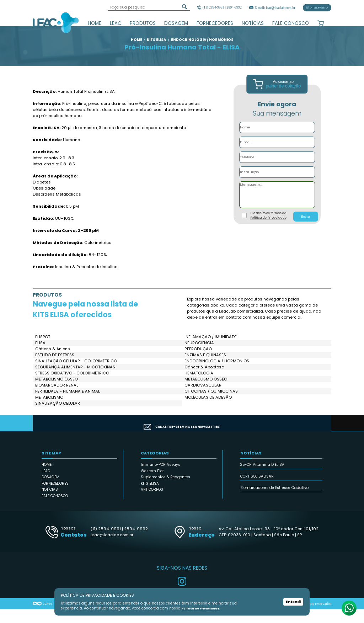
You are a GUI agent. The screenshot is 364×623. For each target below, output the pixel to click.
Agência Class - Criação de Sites (43, 617)
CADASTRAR (303, 437)
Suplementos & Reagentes (165, 491)
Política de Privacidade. (203, 609)
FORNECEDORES (215, 23)
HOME (95, 23)
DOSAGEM (176, 23)
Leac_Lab (56, 22)
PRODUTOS (143, 23)
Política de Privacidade (268, 231)
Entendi (293, 602)
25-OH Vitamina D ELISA (262, 478)
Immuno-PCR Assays (160, 478)
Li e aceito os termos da (268, 229)
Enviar (305, 230)
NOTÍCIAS (253, 23)
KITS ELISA (150, 497)
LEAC (116, 23)
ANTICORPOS (152, 503)
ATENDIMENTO (317, 8)
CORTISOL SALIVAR (257, 490)
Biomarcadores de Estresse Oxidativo (274, 502)
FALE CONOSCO (291, 23)
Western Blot (152, 484)
